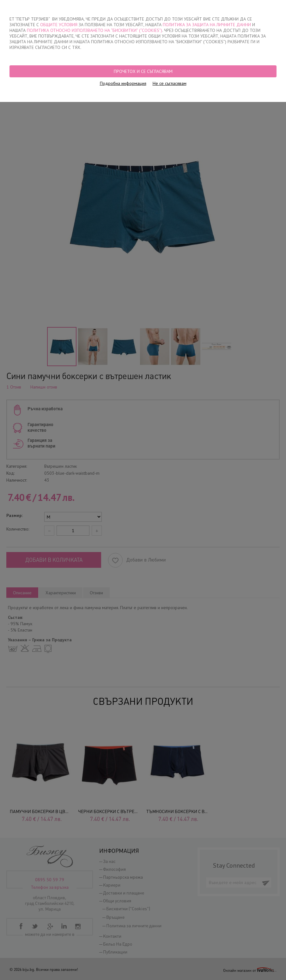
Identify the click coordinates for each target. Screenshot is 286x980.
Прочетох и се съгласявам (143, 71)
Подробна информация (123, 83)
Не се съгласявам (170, 83)
